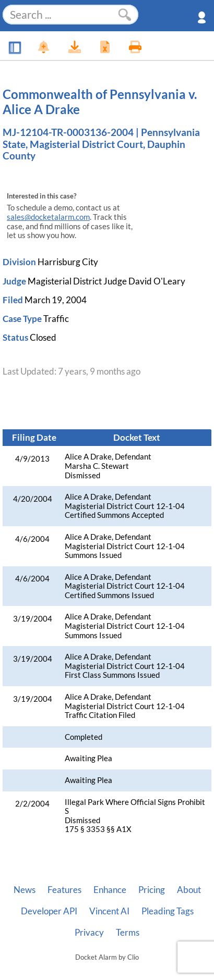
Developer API (49, 911)
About (189, 890)
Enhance (110, 890)
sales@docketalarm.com (48, 217)
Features (64, 890)
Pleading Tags (168, 911)
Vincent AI (109, 911)
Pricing (152, 890)
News (25, 890)
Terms (128, 933)
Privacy (89, 933)
